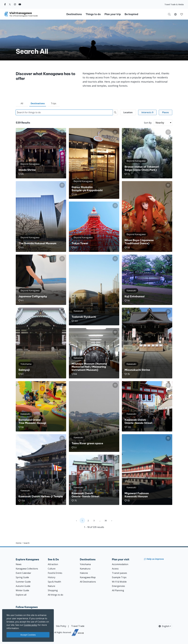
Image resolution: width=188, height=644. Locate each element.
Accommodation (120, 564)
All (22, 103)
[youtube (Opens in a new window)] (20, 4)
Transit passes (119, 573)
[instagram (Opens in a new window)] (15, 4)
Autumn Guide (23, 586)
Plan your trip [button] (113, 14)
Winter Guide (22, 590)
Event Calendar (23, 573)
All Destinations (88, 582)
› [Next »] (112, 521)
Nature (51, 586)
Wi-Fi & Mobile (119, 582)
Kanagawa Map (88, 577)
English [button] (164, 626)
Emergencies (118, 586)
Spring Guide (22, 577)
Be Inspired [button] (131, 14)
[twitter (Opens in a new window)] (10, 4)
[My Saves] (182, 14)
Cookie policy (30, 625)
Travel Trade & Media (174, 4)
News (19, 564)
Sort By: (148, 123)
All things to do (55, 595)
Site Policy (61, 626)
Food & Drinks (55, 573)
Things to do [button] (93, 14)
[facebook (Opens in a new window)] (5, 4)
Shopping (53, 590)
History (52, 577)
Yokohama (85, 564)
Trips (54, 103)
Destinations (38, 103)
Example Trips (119, 577)
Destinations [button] (74, 14)
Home (18, 543)
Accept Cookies (28, 635)
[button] (175, 14)
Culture (52, 569)
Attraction (53, 564)
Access (115, 569)
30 (106, 521)
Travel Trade (78, 626)
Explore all (21, 595)
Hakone (84, 573)
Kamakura (85, 569)
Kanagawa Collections (27, 569)
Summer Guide (23, 582)
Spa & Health (54, 582)
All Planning (118, 590)
